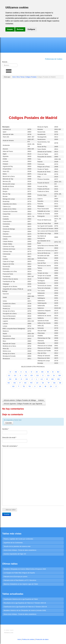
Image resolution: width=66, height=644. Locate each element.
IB (48, 372)
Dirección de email (9, 438)
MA (53, 379)
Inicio (19, 639)
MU (59, 379)
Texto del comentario (10, 446)
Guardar (7, 514)
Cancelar (9, 423)
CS (26, 375)
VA (40, 386)
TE (24, 386)
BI (45, 386)
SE (60, 383)
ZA (51, 386)
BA (42, 372)
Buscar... (5, 62)
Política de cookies (28, 639)
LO (37, 383)
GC (25, 383)
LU (42, 379)
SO (13, 386)
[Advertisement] (33, 97)
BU (58, 372)
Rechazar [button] (20, 29)
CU (48, 375)
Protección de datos (42, 639)
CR (32, 375)
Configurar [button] (31, 29)
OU (15, 383)
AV (37, 372)
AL (26, 372)
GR (60, 375)
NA (9, 383)
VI (10, 372)
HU (27, 379)
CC (9, 375)
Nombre (6, 429)
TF (49, 383)
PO (31, 383)
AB (16, 372)
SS (16, 379)
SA (43, 383)
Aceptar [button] (10, 29)
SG (54, 383)
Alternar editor (10, 510)
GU (10, 379)
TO (30, 386)
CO (38, 375)
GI (54, 375)
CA (15, 375)
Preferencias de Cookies (54, 59)
